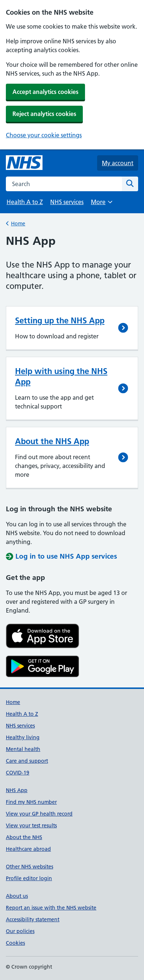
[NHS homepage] (24, 163)
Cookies (15, 943)
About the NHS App (52, 441)
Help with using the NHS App (61, 376)
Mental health (23, 749)
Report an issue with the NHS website (51, 908)
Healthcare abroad (28, 849)
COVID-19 (18, 773)
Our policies (20, 931)
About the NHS (24, 837)
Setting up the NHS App (60, 320)
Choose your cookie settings (44, 135)
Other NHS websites (29, 867)
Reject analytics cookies (44, 114)
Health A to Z (25, 202)
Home (18, 223)
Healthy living (23, 737)
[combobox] (64, 184)
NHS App (17, 790)
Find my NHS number (31, 802)
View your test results (31, 825)
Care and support (27, 761)
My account (118, 163)
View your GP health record (39, 814)
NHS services (67, 202)
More (101, 204)
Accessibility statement (33, 919)
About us (17, 896)
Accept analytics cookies (45, 92)
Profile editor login (29, 878)
